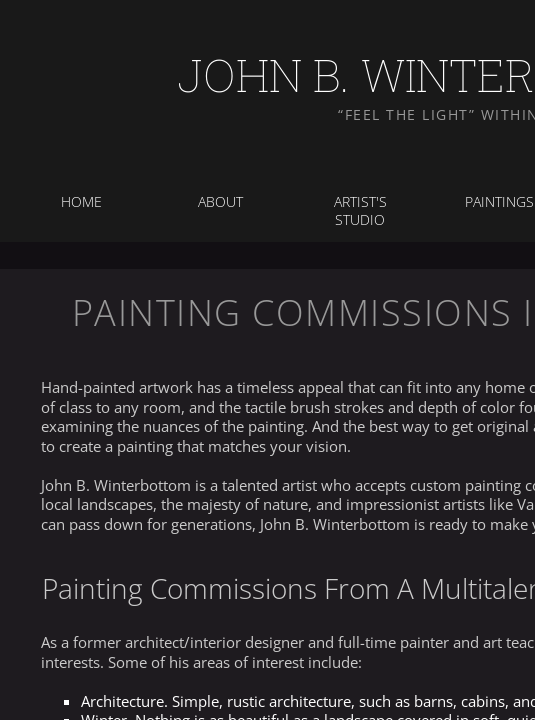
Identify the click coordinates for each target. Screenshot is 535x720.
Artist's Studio (360, 210)
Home (81, 201)
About (220, 201)
